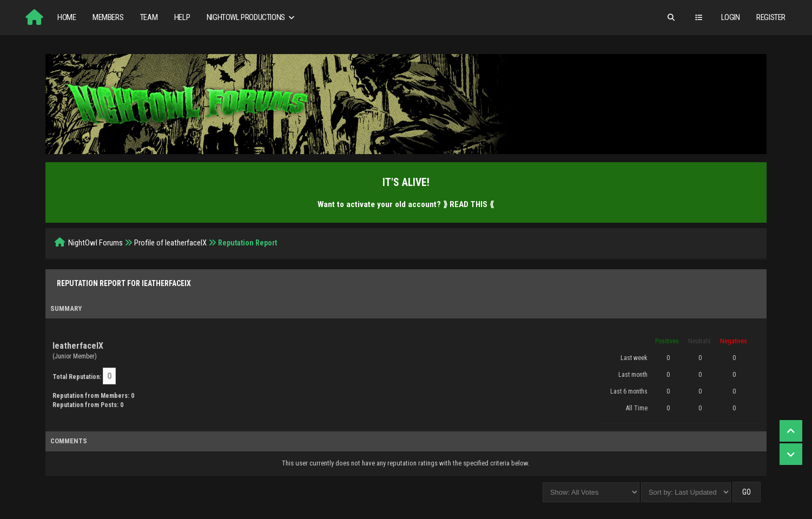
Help (182, 17)
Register (771, 17)
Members (108, 17)
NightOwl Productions (252, 18)
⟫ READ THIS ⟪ (468, 204)
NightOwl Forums (95, 243)
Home (67, 17)
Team (149, 17)
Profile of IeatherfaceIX (170, 243)
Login (731, 17)
